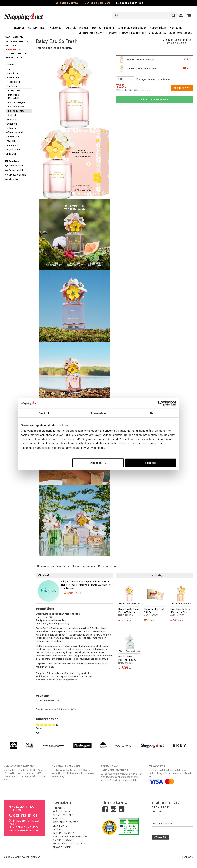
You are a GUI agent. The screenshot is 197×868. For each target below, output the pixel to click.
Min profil (59, 808)
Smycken (13, 120)
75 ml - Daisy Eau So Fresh (155, 60)
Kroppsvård (14, 82)
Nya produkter (16, 54)
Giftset (12, 115)
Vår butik (12, 180)
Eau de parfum (16, 107)
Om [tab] (152, 413)
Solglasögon (12, 137)
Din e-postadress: (162, 824)
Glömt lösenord (63, 815)
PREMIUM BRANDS (17, 41)
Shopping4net (86, 33)
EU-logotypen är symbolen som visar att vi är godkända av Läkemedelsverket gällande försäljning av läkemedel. (123, 773)
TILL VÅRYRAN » (71, 593)
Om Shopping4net (63, 840)
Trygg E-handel (62, 847)
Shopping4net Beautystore (69, 844)
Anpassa (98, 463)
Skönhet (19, 28)
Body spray (14, 91)
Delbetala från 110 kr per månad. (134, 90)
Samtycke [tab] (45, 413)
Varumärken (158, 28)
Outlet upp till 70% (98, 3)
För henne (113, 33)
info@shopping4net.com (23, 831)
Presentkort (15, 58)
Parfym (124, 33)
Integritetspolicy (64, 833)
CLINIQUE (12, 154)
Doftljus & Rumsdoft (14, 97)
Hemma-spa (12, 145)
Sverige (188, 857)
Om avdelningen (16, 175)
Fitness (84, 28)
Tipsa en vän (108, 566)
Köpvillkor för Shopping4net (71, 837)
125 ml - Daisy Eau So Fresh (155, 69)
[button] (189, 16)
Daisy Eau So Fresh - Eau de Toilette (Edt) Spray (171, 33)
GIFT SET (11, 46)
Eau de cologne (16, 103)
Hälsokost (56, 28)
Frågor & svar (14, 166)
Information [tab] (99, 413)
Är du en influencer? (65, 823)
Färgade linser (13, 150)
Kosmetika (14, 78)
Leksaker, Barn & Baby (132, 28)
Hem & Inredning (103, 28)
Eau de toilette (138, 33)
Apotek (71, 28)
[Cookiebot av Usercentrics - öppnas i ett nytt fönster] (161, 403)
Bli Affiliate (60, 826)
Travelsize (11, 141)
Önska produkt (15, 170)
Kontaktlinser (37, 28)
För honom (12, 124)
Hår (10, 69)
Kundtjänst (13, 161)
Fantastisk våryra (66, 3)
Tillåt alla (151, 463)
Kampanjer (177, 28)
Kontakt (58, 819)
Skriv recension (84, 566)
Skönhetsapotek (14, 132)
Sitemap (36, 857)
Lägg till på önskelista (53, 566)
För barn (11, 128)
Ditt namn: (158, 812)
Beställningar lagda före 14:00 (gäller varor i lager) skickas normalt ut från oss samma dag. (74, 771)
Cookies (58, 830)
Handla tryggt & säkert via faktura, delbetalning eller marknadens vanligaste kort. (171, 774)
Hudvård (13, 73)
